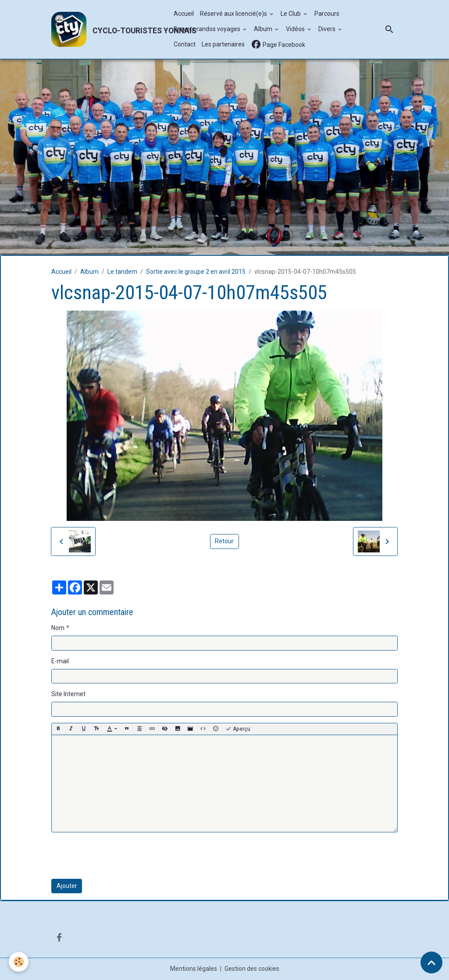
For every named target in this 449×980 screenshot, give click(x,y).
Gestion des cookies (252, 969)
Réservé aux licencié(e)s (234, 14)
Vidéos (296, 29)
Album (264, 29)
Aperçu (238, 729)
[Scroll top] (431, 962)
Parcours (327, 14)
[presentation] (118, 856)
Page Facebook (278, 44)
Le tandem (122, 272)
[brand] (108, 29)
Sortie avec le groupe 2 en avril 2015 (196, 272)
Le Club (291, 14)
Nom (58, 628)
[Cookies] (19, 962)
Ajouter (67, 886)
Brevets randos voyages (208, 29)
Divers (328, 29)
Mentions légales (194, 969)
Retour (224, 541)
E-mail (60, 661)
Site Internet (68, 694)
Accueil (184, 14)
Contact (185, 44)
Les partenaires (223, 44)
